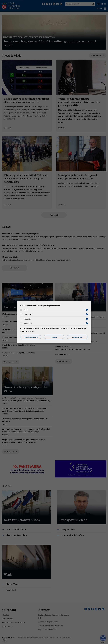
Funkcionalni (28, 314)
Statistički (27, 319)
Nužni (26, 310)
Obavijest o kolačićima (77, 329)
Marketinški (28, 323)
